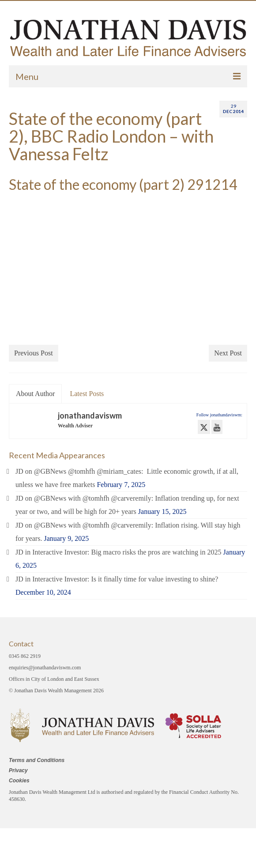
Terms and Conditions (37, 760)
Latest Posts (87, 394)
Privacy (18, 770)
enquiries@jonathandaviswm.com (45, 668)
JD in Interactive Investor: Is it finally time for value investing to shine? (117, 579)
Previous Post (34, 353)
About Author (35, 394)
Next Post (228, 353)
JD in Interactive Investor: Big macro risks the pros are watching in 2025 (119, 552)
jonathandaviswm (90, 415)
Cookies (19, 781)
